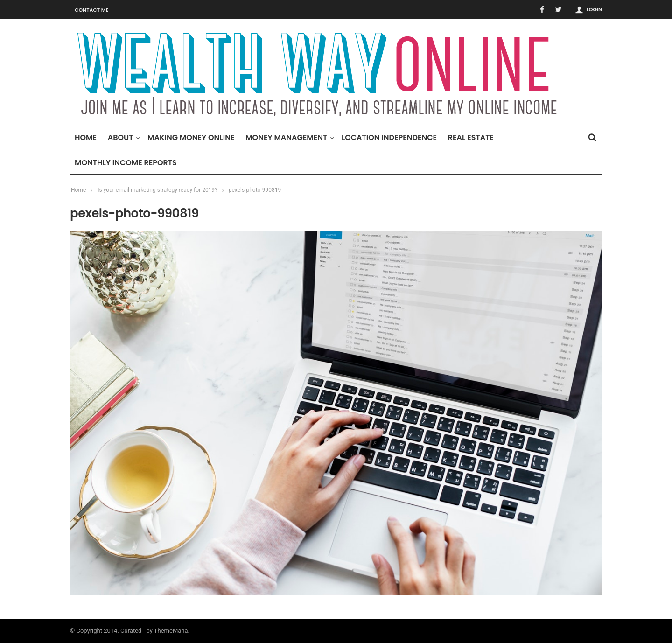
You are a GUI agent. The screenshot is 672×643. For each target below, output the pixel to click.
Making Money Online (191, 137)
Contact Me (92, 10)
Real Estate (471, 137)
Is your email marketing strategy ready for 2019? (157, 190)
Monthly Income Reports (126, 163)
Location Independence (389, 137)
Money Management (289, 137)
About (123, 137)
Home (86, 137)
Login (594, 9)
